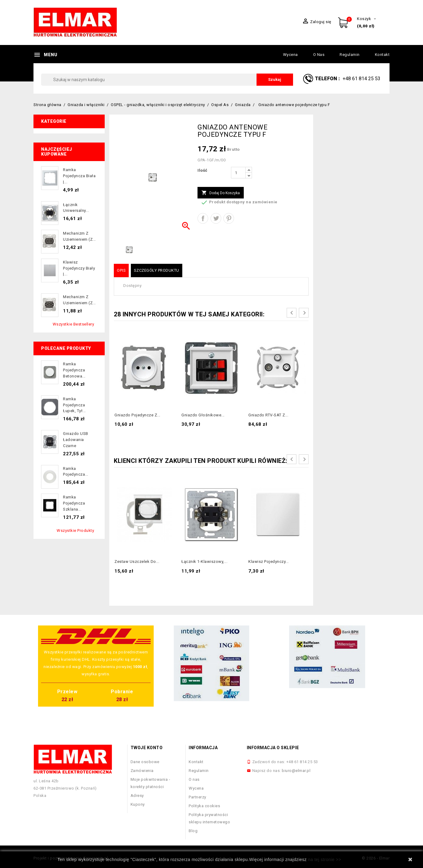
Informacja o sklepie (273, 748)
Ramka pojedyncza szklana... (74, 503)
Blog (193, 831)
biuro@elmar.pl (296, 771)
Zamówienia (142, 771)
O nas (319, 55)
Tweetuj (216, 218)
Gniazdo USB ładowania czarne (76, 440)
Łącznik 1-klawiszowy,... (204, 561)
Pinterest (229, 218)
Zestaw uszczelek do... (137, 561)
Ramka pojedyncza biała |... (79, 176)
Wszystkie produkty (75, 530)
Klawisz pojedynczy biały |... (79, 268)
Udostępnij (203, 218)
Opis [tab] (121, 270)
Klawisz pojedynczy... (269, 561)
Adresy (137, 796)
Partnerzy (198, 797)
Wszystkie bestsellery (73, 324)
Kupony (138, 804)
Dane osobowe (145, 762)
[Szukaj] (167, 80)
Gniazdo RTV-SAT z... (268, 415)
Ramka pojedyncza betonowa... (74, 370)
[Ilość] (238, 173)
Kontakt (382, 55)
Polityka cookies (204, 806)
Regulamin (350, 55)
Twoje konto (147, 748)
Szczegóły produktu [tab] (157, 270)
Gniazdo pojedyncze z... (137, 415)
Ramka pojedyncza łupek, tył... (74, 405)
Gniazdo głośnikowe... (203, 415)
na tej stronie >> (325, 859)
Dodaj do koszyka (221, 193)
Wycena (290, 55)
